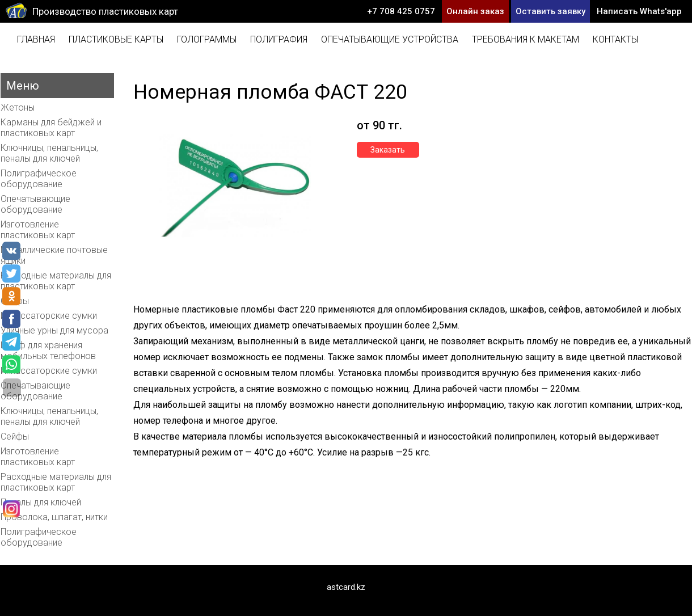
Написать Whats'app (639, 11)
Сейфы (15, 436)
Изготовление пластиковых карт (38, 230)
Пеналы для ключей (41, 502)
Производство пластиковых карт (105, 11)
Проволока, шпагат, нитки (54, 517)
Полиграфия (279, 39)
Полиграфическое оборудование (39, 179)
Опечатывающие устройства (390, 39)
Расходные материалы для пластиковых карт (56, 281)
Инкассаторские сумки (49, 316)
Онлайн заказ (475, 11)
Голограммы (207, 39)
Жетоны (18, 107)
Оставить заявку (550, 11)
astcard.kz (346, 587)
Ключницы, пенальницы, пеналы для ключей (49, 153)
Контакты (615, 39)
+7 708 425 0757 (401, 11)
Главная (36, 39)
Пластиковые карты (116, 39)
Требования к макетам (526, 39)
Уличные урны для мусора (54, 330)
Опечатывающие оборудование (35, 204)
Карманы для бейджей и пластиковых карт (51, 128)
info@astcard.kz (648, 34)
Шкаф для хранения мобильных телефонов (48, 351)
